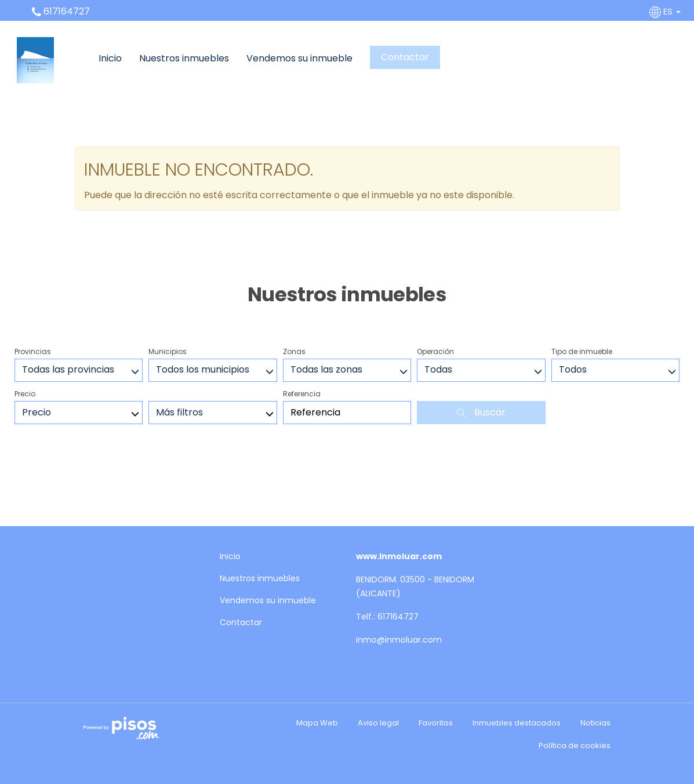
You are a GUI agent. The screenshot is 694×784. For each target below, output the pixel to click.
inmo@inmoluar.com (399, 640)
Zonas (294, 351)
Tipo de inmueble (582, 351)
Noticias (595, 723)
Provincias (33, 351)
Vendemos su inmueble (299, 59)
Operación (435, 351)
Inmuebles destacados (517, 723)
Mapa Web (317, 723)
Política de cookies (575, 745)
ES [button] (666, 11)
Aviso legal (378, 723)
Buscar (481, 412)
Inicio (110, 59)
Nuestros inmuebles (184, 59)
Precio (25, 394)
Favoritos (436, 723)
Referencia (302, 394)
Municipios (168, 351)
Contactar (405, 57)
